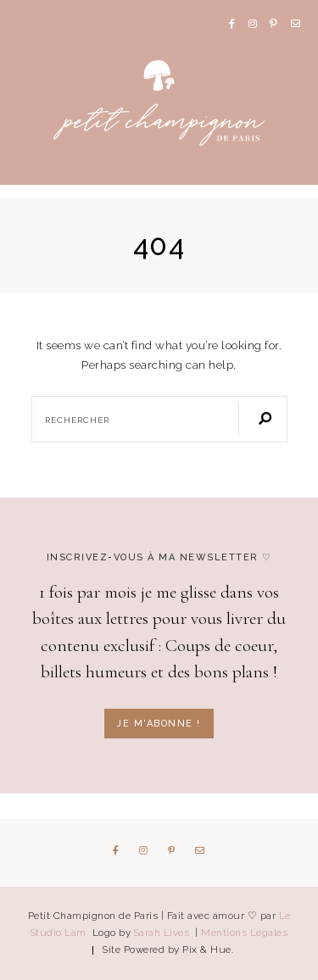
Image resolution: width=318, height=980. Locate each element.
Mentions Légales (244, 933)
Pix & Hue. (208, 949)
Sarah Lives (163, 933)
